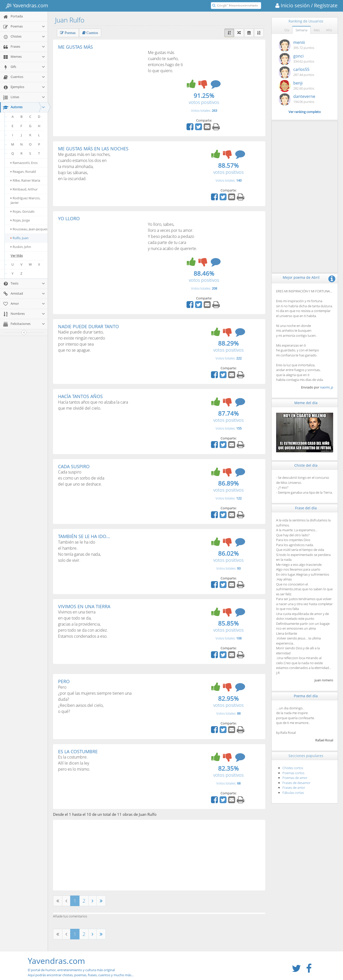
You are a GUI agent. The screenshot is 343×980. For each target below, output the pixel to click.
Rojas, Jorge (20, 220)
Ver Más (17, 256)
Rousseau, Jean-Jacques (29, 229)
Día (287, 30)
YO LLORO (69, 218)
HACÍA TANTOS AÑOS (80, 396)
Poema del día (306, 696)
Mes (317, 30)
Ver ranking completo (305, 112)
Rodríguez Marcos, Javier (25, 200)
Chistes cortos (293, 768)
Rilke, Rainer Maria (25, 180)
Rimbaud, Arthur (24, 189)
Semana (301, 30)
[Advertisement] (100, 87)
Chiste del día (306, 465)
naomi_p (327, 387)
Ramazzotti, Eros (24, 163)
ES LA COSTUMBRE (78, 751)
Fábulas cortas (293, 793)
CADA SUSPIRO (74, 466)
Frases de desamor (296, 783)
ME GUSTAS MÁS (75, 47)
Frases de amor (294, 788)
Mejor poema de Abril (301, 277)
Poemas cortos (293, 773)
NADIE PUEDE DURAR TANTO (88, 326)
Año (329, 30)
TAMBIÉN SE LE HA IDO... (84, 536)
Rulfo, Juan (20, 238)
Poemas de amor (295, 778)
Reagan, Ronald (23, 172)
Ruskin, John (21, 247)
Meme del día (306, 403)
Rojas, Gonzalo (23, 211)
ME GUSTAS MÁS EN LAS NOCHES (93, 149)
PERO (64, 681)
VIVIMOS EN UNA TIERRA (84, 606)
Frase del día (306, 508)
